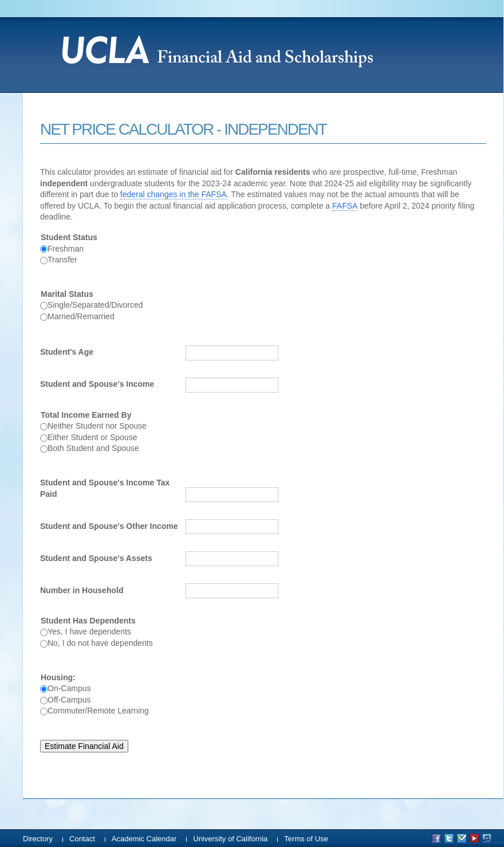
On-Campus (69, 688)
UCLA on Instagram (499, 838)
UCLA (281, 49)
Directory (38, 839)
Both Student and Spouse (93, 448)
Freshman (66, 249)
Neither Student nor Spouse (97, 426)
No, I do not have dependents (100, 643)
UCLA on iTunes (487, 838)
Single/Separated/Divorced (95, 305)
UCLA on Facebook (436, 838)
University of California (230, 839)
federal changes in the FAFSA (174, 194)
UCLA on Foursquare (462, 838)
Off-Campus (69, 700)
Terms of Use (306, 839)
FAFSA (345, 206)
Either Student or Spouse (92, 437)
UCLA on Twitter (449, 838)
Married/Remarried (81, 316)
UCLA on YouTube (474, 838)
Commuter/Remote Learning (98, 711)
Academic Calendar (144, 839)
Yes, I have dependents (89, 632)
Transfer (62, 260)
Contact (82, 839)
